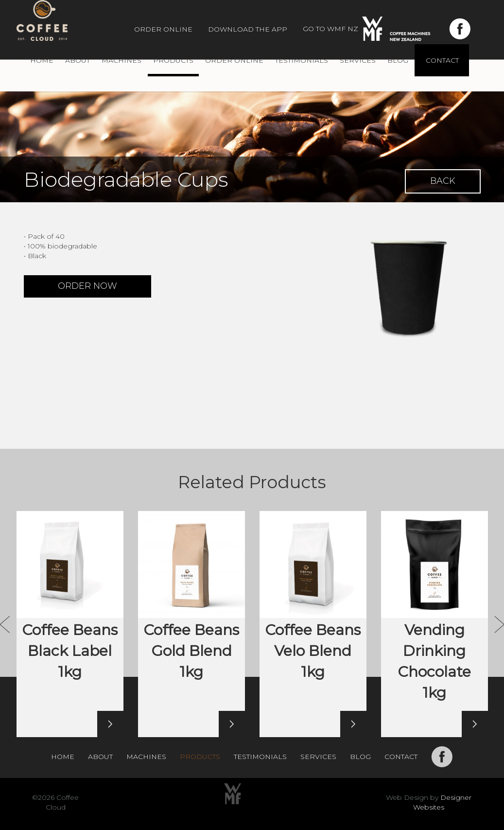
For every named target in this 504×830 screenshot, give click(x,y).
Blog (398, 60)
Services (358, 60)
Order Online (163, 29)
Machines (122, 60)
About (78, 60)
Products (173, 60)
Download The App (248, 29)
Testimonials (302, 60)
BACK (443, 181)
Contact (442, 60)
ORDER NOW (87, 286)
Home (42, 60)
